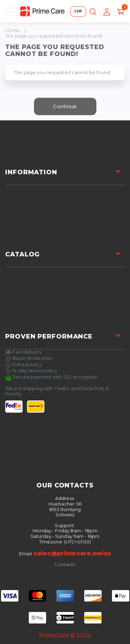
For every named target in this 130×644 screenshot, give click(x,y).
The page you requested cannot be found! (54, 36)
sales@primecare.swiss (72, 553)
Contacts (65, 565)
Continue (65, 106)
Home (12, 30)
